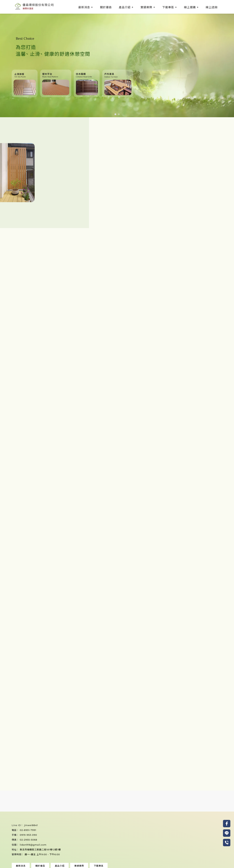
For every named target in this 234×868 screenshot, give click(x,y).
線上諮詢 (212, 7)
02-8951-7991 (28, 830)
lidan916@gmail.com (33, 845)
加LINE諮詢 (137, 773)
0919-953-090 (28, 835)
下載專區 (168, 7)
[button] (115, 114)
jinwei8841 (31, 825)
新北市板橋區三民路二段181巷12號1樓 (40, 850)
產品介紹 (125, 7)
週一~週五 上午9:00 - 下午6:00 (42, 854)
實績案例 (146, 7)
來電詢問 (97, 773)
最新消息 (84, 7)
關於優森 (106, 7)
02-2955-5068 (29, 840)
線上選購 (190, 7)
